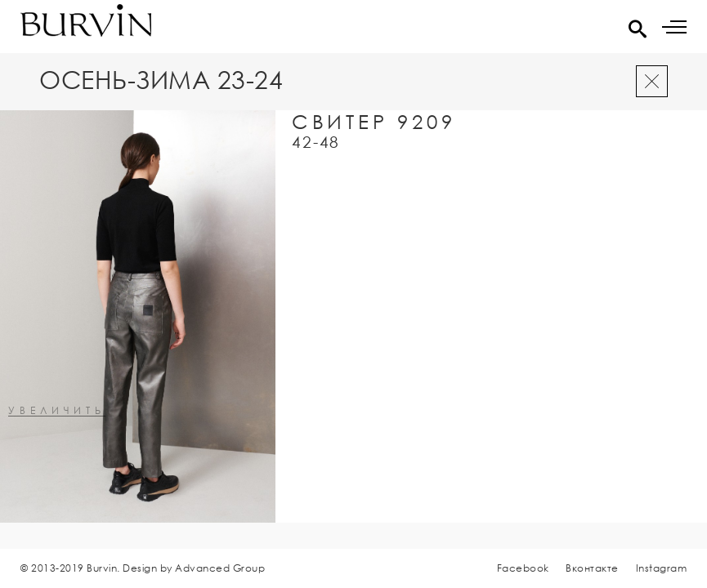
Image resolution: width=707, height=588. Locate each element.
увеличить (57, 411)
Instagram (662, 568)
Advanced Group (220, 568)
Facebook (523, 568)
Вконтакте (592, 568)
